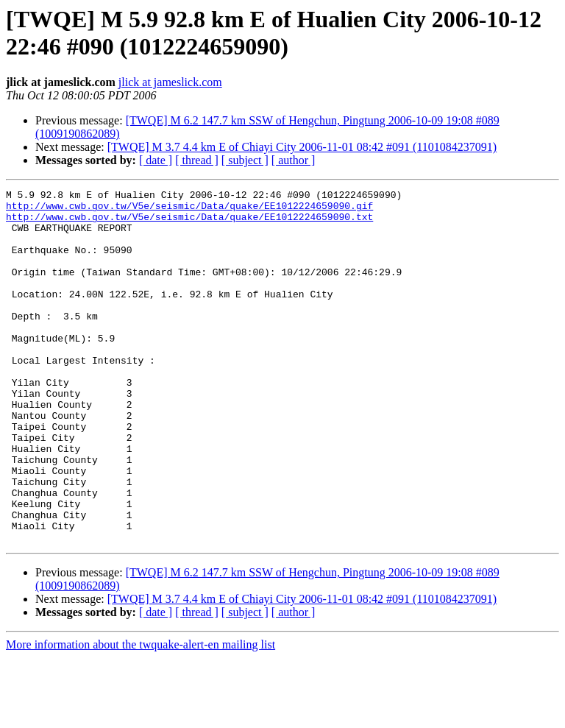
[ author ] (294, 160)
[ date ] (156, 160)
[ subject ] (245, 160)
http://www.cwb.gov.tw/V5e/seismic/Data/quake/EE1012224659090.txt (189, 223)
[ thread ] (197, 160)
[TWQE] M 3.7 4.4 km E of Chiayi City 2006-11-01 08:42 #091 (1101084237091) (302, 147)
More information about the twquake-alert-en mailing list (141, 715)
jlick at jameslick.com (170, 82)
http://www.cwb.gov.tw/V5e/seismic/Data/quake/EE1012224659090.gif (189, 210)
